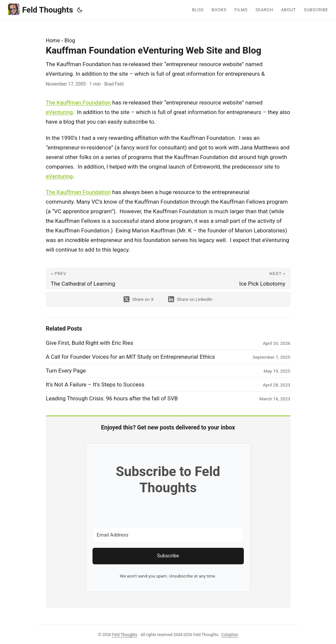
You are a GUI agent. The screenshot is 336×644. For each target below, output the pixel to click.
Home (53, 40)
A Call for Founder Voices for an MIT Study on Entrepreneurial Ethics (131, 357)
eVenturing (59, 112)
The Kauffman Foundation (78, 102)
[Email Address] (168, 535)
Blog (70, 40)
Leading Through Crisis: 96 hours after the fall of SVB (112, 398)
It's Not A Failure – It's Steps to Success (95, 384)
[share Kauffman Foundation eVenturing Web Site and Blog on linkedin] (190, 299)
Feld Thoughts (40, 9)
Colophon (230, 635)
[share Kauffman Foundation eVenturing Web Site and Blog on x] (139, 299)
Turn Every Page (66, 371)
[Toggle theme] (80, 10)
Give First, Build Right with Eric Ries (90, 343)
